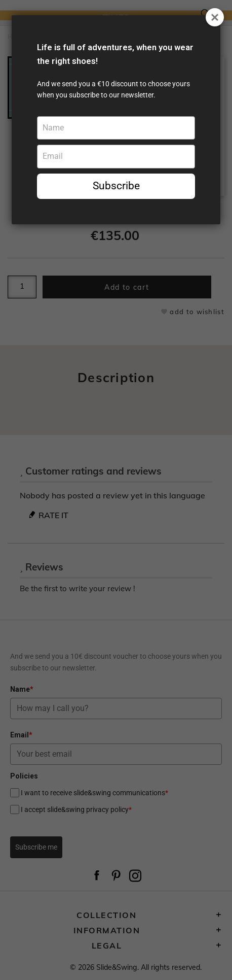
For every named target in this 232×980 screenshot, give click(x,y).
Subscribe (116, 186)
